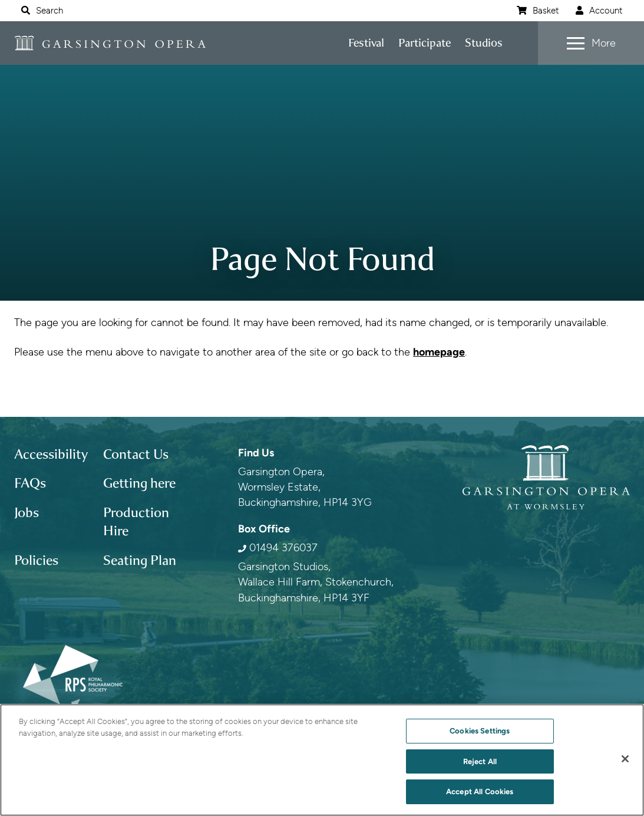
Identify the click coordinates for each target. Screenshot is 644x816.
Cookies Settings (480, 731)
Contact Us (136, 454)
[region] (322, 760)
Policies (36, 560)
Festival (366, 43)
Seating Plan (140, 560)
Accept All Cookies (480, 792)
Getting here (139, 483)
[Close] (625, 759)
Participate (425, 43)
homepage (439, 352)
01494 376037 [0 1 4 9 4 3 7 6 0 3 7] (283, 547)
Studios (484, 43)
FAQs (30, 483)
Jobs (27, 513)
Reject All (480, 761)
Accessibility (51, 454)
